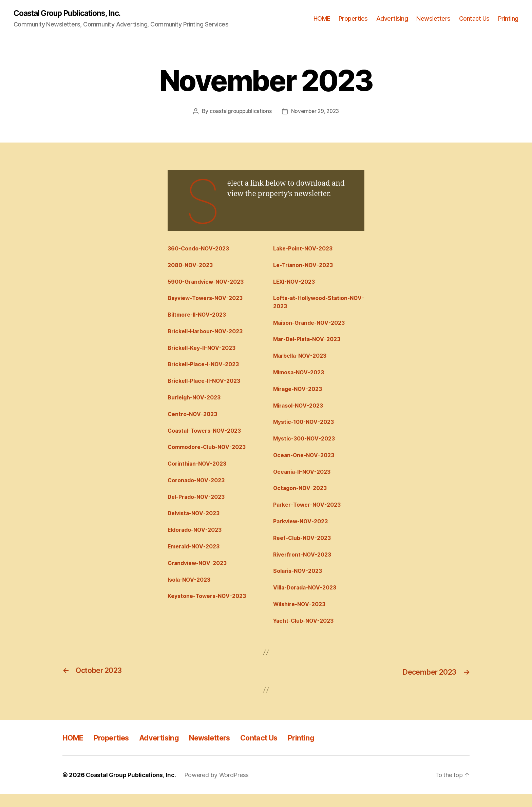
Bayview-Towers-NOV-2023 (209, 300)
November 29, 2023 (315, 112)
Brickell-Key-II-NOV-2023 (205, 352)
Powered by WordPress (219, 788)
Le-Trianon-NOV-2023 (306, 266)
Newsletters (433, 19)
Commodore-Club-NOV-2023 (210, 454)
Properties (353, 19)
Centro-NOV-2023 (195, 420)
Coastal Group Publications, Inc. (71, 14)
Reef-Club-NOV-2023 (305, 548)
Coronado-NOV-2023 (199, 488)
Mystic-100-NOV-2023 (307, 429)
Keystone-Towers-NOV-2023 (211, 608)
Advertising (392, 19)
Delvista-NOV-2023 (196, 523)
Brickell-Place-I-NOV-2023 (207, 369)
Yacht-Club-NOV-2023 (306, 634)
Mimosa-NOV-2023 (301, 377)
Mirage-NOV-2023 (300, 394)
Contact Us (474, 19)
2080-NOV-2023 (192, 266)
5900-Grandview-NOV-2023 (209, 283)
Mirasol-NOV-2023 (301, 411)
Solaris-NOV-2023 (300, 582)
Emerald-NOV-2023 (196, 557)
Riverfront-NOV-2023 (305, 565)
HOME (322, 19)
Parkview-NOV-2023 (303, 531)
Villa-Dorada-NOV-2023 (308, 600)
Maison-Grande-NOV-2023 (312, 326)
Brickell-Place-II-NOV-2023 (208, 386)
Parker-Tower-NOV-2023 (310, 514)
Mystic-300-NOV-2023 (307, 446)
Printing (508, 19)
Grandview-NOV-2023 (200, 574)
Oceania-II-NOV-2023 (305, 480)
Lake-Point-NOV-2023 (306, 249)
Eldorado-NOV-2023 (197, 540)
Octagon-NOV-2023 (302, 497)
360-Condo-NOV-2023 (201, 249)
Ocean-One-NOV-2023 (307, 463)
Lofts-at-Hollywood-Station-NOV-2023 (315, 305)
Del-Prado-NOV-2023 (199, 506)
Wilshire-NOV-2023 (302, 617)
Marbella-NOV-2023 (302, 360)
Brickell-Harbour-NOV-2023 (208, 335)
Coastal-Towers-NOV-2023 (208, 437)
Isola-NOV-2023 (191, 591)
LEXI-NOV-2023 (296, 283)
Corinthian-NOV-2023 (200, 471)
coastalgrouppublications (240, 112)
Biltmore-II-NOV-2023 (200, 317)
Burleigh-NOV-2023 (197, 403)
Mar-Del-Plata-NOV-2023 (310, 343)
